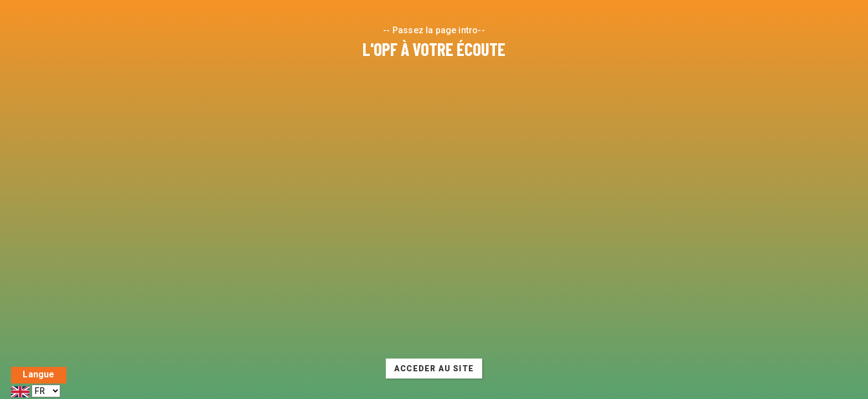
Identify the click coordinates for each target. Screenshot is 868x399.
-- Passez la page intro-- (434, 30)
